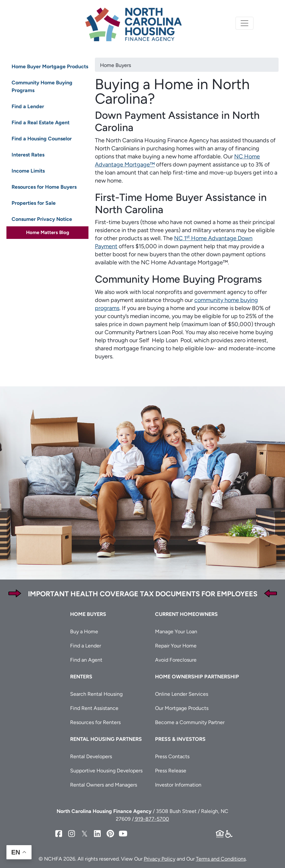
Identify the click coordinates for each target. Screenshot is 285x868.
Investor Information (178, 785)
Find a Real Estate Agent (41, 123)
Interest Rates (28, 155)
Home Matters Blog (48, 232)
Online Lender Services (182, 694)
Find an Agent (86, 660)
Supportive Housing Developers (106, 771)
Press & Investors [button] (180, 739)
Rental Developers (91, 756)
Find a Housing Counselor (42, 139)
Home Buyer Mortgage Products (50, 66)
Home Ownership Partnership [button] (197, 677)
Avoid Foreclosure (176, 660)
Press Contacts (172, 756)
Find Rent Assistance (94, 708)
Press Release (171, 771)
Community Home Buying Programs (42, 86)
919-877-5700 (151, 819)
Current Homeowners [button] (186, 614)
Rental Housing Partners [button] (106, 739)
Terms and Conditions (221, 859)
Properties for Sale (34, 203)
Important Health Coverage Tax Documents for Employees (143, 594)
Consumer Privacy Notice (42, 219)
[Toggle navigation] (244, 23)
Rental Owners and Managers (104, 785)
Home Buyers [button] (88, 614)
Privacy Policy (160, 859)
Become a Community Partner (190, 722)
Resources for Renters (95, 722)
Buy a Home (84, 632)
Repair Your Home (176, 646)
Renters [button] (81, 677)
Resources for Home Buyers (44, 187)
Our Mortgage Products (182, 708)
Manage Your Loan (176, 632)
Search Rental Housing (96, 694)
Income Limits (28, 171)
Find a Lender (28, 106)
